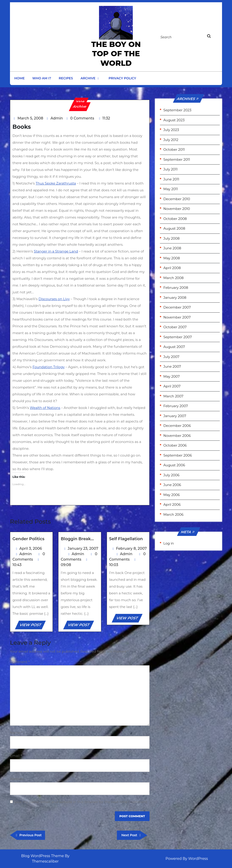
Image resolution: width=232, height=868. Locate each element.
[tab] (213, 37)
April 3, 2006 (31, 548)
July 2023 (171, 130)
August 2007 (174, 347)
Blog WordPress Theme (42, 856)
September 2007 (178, 337)
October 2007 (175, 327)
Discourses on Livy (54, 299)
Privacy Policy (122, 78)
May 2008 (172, 258)
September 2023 (177, 110)
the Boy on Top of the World (116, 54)
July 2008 (172, 238)
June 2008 (172, 248)
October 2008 (175, 219)
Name (16, 733)
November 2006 (177, 436)
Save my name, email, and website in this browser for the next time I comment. (81, 802)
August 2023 (174, 120)
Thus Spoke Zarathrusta (56, 183)
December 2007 (177, 307)
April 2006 (172, 505)
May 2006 (172, 495)
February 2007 (176, 406)
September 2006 (178, 455)
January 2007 (175, 416)
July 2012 (171, 140)
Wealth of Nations (45, 408)
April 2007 (172, 386)
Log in (169, 543)
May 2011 (171, 189)
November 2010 (177, 209)
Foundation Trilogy (49, 367)
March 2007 (173, 396)
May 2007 (172, 376)
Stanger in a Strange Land (56, 251)
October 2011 (174, 150)
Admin (57, 118)
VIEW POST (32, 626)
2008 (80, 102)
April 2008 (172, 268)
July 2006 (171, 475)
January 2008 (175, 298)
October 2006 (175, 445)
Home (19, 78)
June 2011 (171, 179)
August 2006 (174, 465)
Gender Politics (28, 539)
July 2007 (171, 357)
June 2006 (172, 485)
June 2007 (172, 366)
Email (16, 756)
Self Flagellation (126, 539)
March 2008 (173, 278)
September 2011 (177, 159)
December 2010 (177, 199)
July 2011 (170, 169)
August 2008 (174, 228)
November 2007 (177, 317)
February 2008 (176, 288)
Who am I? (42, 78)
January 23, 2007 (83, 548)
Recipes (66, 78)
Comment (20, 662)
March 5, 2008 (30, 118)
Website (17, 779)
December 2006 (177, 426)
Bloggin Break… (77, 539)
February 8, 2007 (131, 548)
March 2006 (173, 514)
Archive (88, 78)
